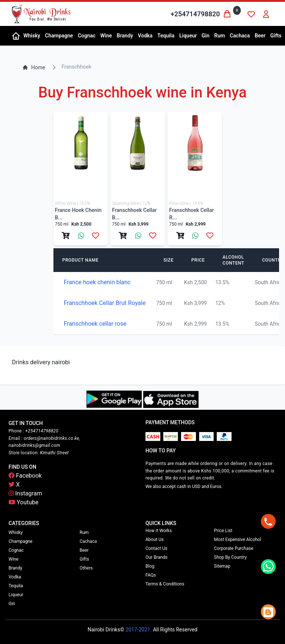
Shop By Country (230, 557)
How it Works (159, 531)
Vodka (15, 577)
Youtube (24, 502)
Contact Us (156, 548)
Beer (84, 550)
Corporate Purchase (234, 548)
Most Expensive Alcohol (238, 540)
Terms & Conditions (165, 584)
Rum (84, 532)
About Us (155, 540)
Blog (150, 566)
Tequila (16, 586)
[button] (31, 36)
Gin (12, 604)
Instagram (25, 493)
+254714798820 (195, 14)
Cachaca (89, 541)
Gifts (84, 559)
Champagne (20, 541)
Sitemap (222, 566)
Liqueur (16, 595)
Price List (223, 531)
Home (34, 67)
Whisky (16, 532)
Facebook (25, 476)
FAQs (151, 575)
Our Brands (156, 557)
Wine (14, 559)
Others (86, 568)
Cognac (16, 550)
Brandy (15, 568)
